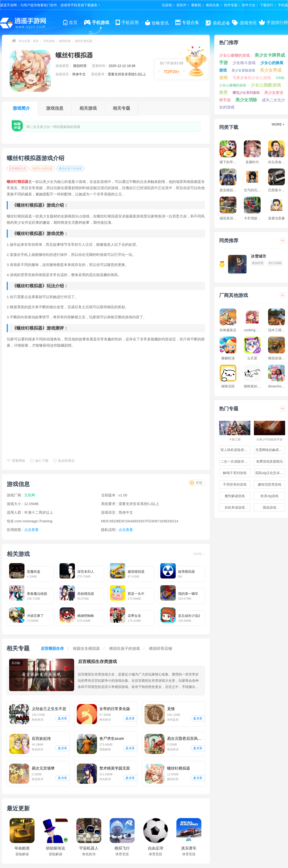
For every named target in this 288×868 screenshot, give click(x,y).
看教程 (196, 5)
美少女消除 (246, 100)
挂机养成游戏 (235, 507)
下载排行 (267, 5)
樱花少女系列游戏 (246, 93)
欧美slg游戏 (270, 496)
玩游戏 (167, 5)
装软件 (181, 5)
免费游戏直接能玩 (270, 461)
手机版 (283, 5)
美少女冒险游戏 (243, 70)
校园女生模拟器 (42, 169)
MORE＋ (199, 554)
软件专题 (231, 5)
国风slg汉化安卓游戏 (270, 473)
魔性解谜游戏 (235, 496)
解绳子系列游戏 (235, 473)
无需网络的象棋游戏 (270, 450)
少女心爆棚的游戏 (234, 55)
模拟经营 (65, 41)
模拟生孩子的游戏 (70, 169)
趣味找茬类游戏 (270, 484)
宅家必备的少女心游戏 (252, 78)
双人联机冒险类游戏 (235, 450)
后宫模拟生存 (18, 169)
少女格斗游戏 (244, 63)
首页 (36, 41)
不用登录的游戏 (235, 484)
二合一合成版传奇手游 (235, 461)
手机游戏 (49, 41)
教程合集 (213, 5)
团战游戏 (270, 507)
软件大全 (249, 5)
